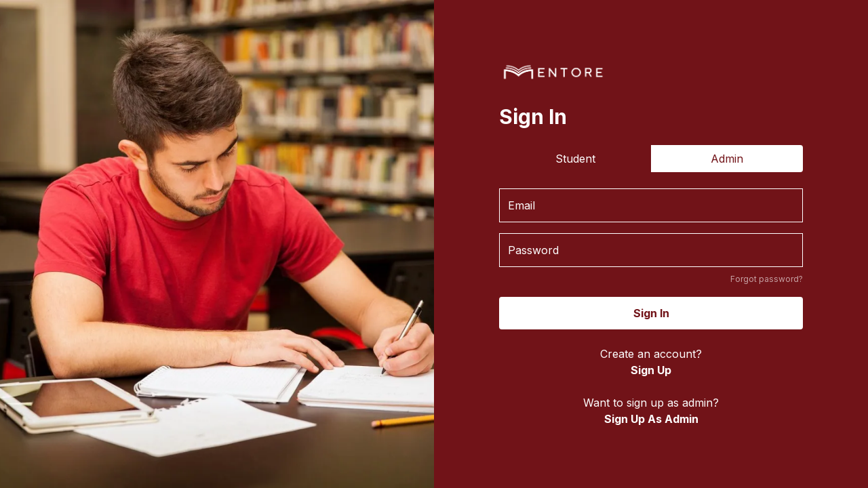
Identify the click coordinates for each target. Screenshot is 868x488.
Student (575, 159)
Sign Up (651, 370)
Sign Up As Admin (651, 419)
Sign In (651, 313)
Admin (727, 159)
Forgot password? (767, 279)
